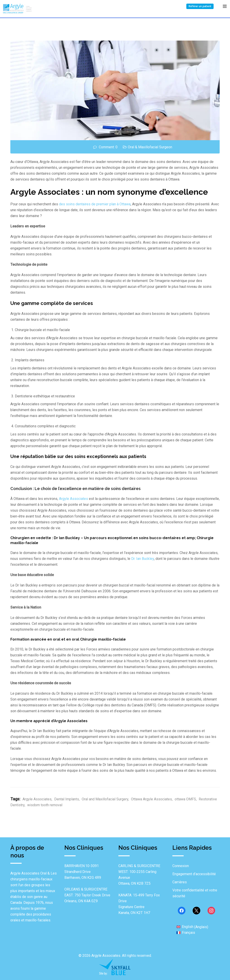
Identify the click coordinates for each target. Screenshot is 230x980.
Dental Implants (67, 799)
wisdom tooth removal (45, 805)
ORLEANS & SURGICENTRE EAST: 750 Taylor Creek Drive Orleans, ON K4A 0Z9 (87, 895)
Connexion (181, 866)
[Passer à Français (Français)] (186, 933)
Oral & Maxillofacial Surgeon (150, 147)
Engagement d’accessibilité (194, 874)
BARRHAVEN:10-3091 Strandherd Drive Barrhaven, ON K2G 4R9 (83, 872)
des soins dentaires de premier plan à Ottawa (95, 204)
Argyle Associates (73, 499)
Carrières (180, 882)
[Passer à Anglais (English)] (192, 927)
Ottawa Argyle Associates (151, 799)
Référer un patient (200, 6)
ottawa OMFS (185, 799)
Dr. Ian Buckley (143, 559)
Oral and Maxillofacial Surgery (105, 799)
